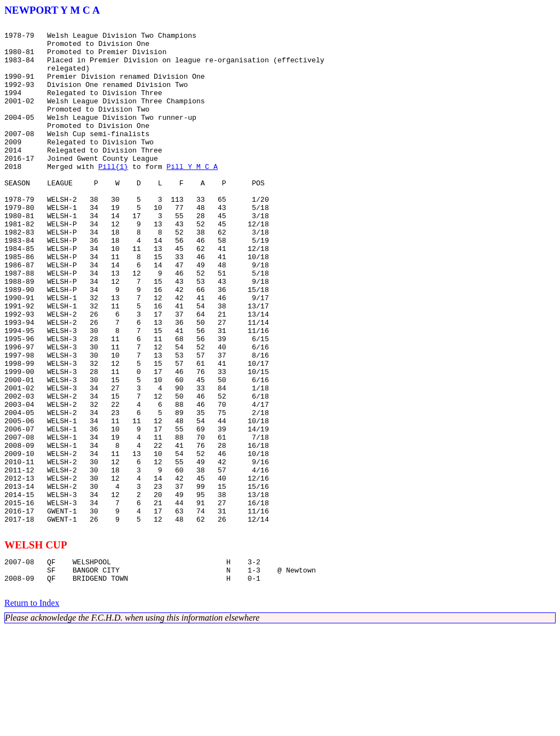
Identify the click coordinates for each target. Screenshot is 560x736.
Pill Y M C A (192, 196)
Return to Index (32, 711)
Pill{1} (113, 196)
